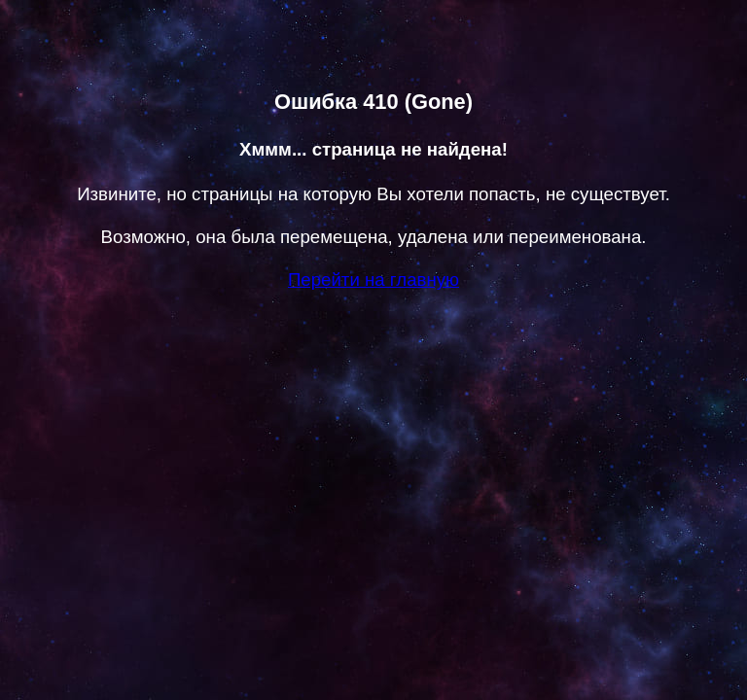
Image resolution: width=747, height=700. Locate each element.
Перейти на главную (373, 280)
